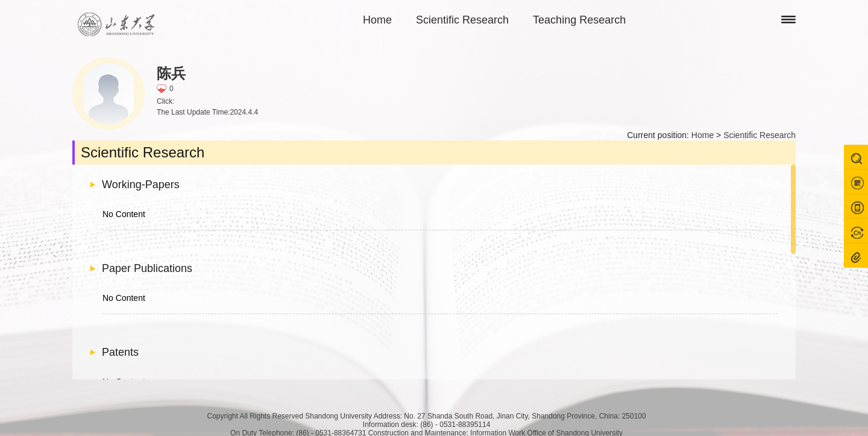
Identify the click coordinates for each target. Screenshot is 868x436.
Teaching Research (579, 20)
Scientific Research (462, 20)
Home (377, 20)
